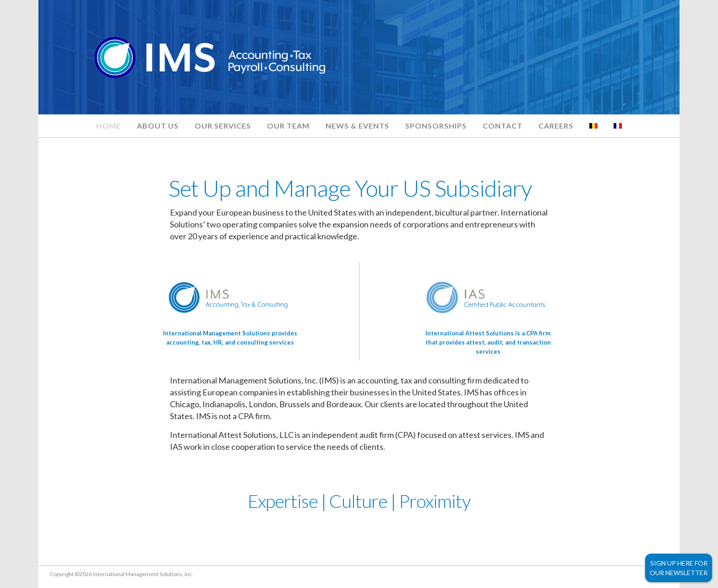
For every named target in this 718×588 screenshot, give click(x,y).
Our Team (288, 126)
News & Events (357, 126)
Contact (503, 126)
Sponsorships (436, 126)
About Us (158, 126)
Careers (556, 126)
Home (109, 126)
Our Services (223, 126)
